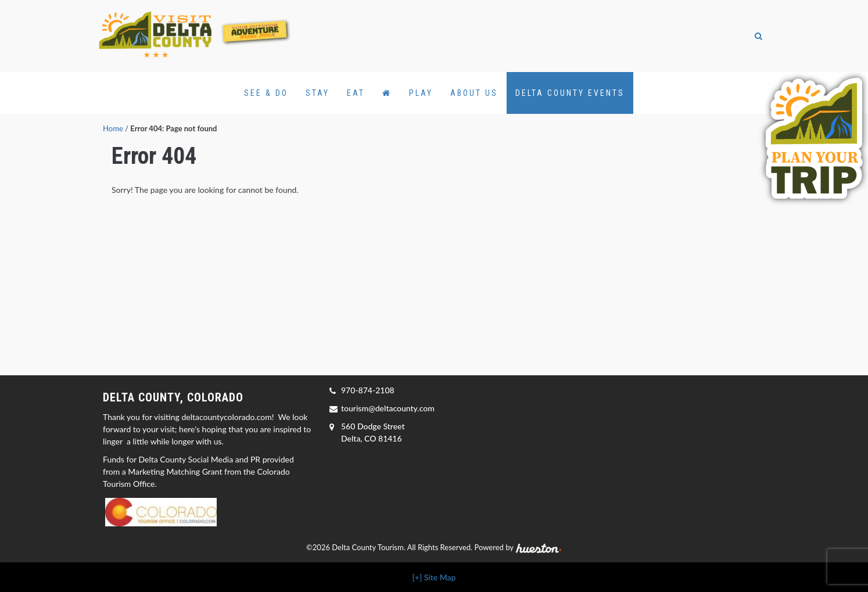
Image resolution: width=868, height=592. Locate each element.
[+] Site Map (434, 577)
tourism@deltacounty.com (388, 408)
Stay (318, 93)
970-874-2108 (368, 390)
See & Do (266, 93)
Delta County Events (570, 93)
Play (421, 93)
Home (113, 128)
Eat (356, 93)
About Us (474, 93)
